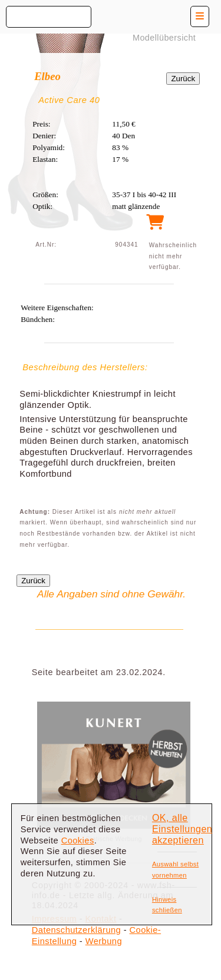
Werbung (104, 941)
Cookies (78, 841)
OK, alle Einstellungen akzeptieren (182, 829)
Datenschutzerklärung (76, 930)
